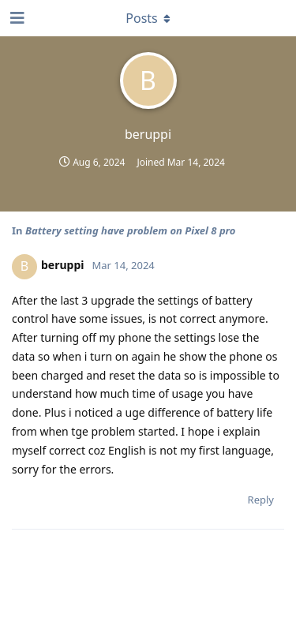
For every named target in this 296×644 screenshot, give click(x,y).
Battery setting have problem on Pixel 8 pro (131, 230)
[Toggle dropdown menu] (148, 18)
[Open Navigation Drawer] (16, 18)
